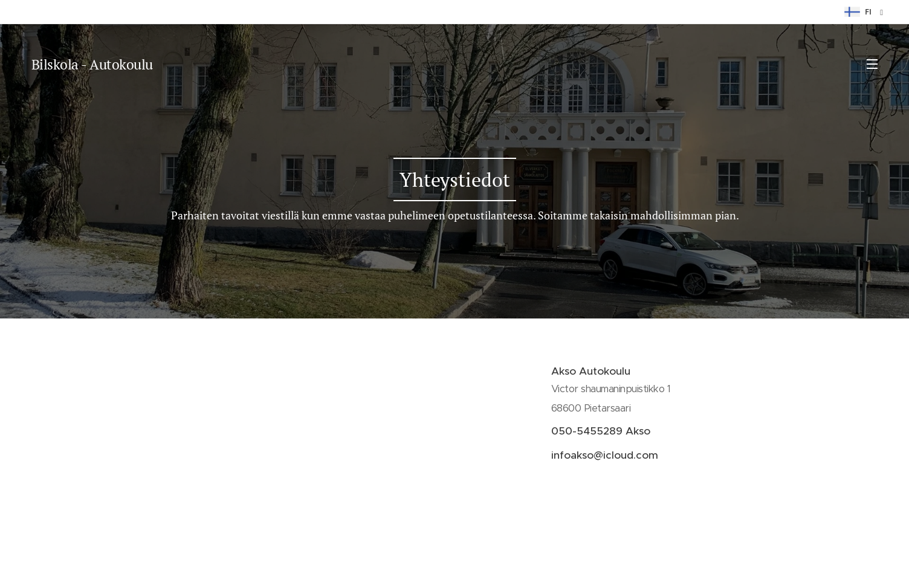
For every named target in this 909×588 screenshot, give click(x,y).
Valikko (872, 64)
